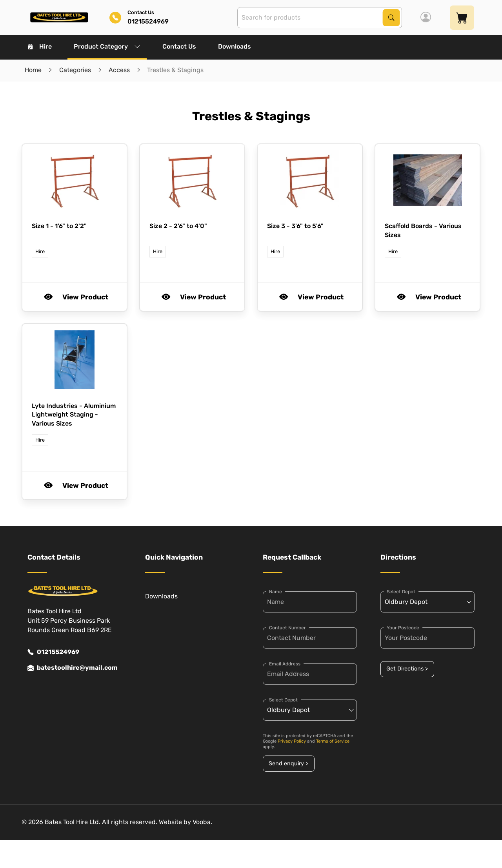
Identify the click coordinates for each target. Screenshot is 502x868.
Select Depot (283, 700)
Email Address (285, 664)
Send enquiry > (288, 764)
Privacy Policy (292, 741)
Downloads (235, 46)
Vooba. (202, 822)
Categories (75, 70)
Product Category (107, 46)
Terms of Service (333, 741)
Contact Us (179, 46)
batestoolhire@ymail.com (73, 668)
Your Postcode (403, 628)
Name (276, 592)
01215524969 (53, 652)
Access (119, 70)
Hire (40, 46)
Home (33, 70)
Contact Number (287, 628)
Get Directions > (407, 669)
